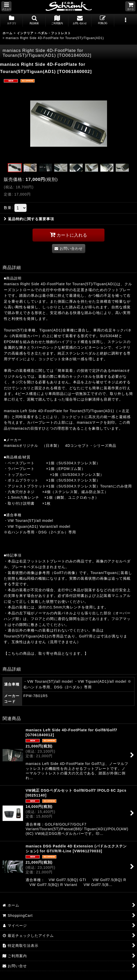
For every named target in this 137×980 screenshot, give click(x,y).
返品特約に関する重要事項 (29, 219)
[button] (6, 6)
